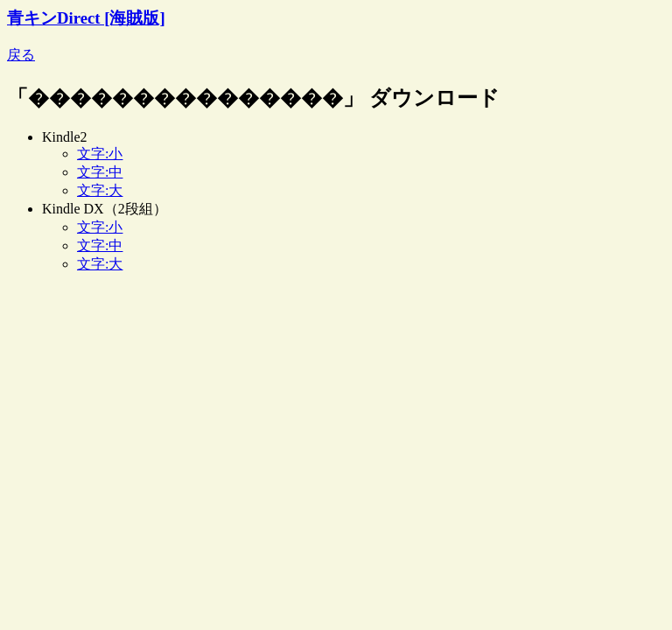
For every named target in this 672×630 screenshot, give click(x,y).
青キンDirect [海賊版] (86, 18)
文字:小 (100, 154)
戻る (21, 55)
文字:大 (100, 190)
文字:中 (100, 172)
